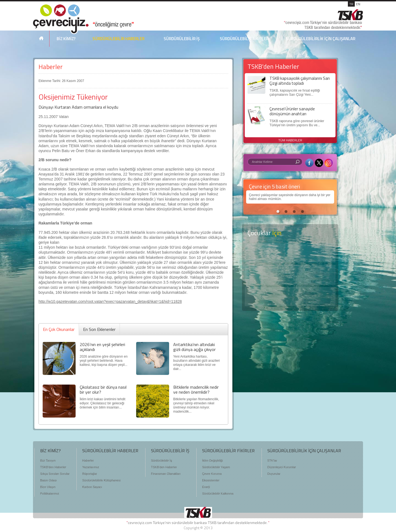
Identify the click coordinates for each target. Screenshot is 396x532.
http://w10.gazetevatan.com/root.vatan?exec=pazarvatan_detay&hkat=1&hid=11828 (110, 301)
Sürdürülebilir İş (161, 460)
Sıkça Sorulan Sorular (55, 474)
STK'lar (272, 460)
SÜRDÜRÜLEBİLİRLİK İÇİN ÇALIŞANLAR (321, 39)
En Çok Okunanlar (59, 329)
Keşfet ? (290, 253)
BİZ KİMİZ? (66, 39)
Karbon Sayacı (92, 487)
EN (358, 4)
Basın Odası (49, 480)
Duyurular (274, 474)
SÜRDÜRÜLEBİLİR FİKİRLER (244, 39)
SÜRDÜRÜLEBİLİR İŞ (182, 39)
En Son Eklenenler (99, 329)
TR (351, 4)
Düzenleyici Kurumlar (282, 467)
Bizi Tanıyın (48, 460)
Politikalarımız (50, 493)
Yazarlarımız (91, 467)
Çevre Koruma (212, 474)
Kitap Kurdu (290, 296)
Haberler (51, 67)
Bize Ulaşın (48, 487)
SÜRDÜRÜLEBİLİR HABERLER (118, 39)
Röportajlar (90, 474)
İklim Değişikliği (212, 460)
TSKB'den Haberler (53, 467)
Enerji (206, 487)
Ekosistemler (211, 480)
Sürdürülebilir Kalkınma (218, 493)
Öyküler (290, 275)
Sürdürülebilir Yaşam (216, 467)
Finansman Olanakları (166, 474)
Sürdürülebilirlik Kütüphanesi (101, 480)
